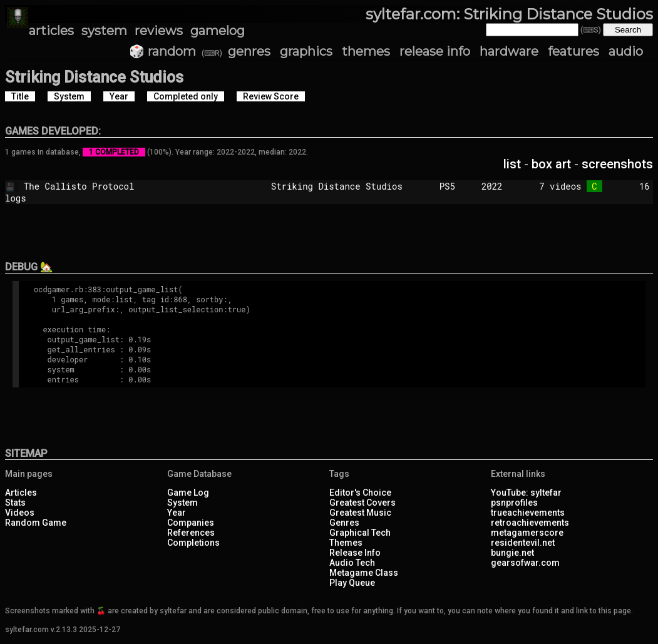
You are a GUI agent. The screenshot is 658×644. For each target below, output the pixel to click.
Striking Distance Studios (350, 186)
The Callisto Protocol (129, 186)
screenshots (617, 164)
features (573, 51)
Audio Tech (352, 563)
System (182, 503)
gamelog (218, 31)
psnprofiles (514, 503)
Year (177, 513)
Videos (20, 513)
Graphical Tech (360, 533)
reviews (159, 31)
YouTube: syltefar (526, 493)
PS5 (455, 186)
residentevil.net (523, 543)
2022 (492, 186)
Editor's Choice (360, 493)
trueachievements (528, 513)
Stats (15, 503)
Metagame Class (364, 573)
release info (435, 51)
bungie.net (512, 553)
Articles (21, 493)
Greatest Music (360, 513)
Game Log (188, 493)
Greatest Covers (362, 503)
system (104, 31)
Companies (191, 523)
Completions (193, 543)
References (191, 533)
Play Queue (352, 583)
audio (626, 51)
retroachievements (530, 523)
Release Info (355, 553)
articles (51, 31)
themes (366, 51)
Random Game (36, 523)
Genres (344, 523)
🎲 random (162, 51)
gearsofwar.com (525, 563)
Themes (346, 543)
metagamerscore (527, 533)
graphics (306, 51)
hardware (509, 51)
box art (551, 164)
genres (249, 51)
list (512, 164)
